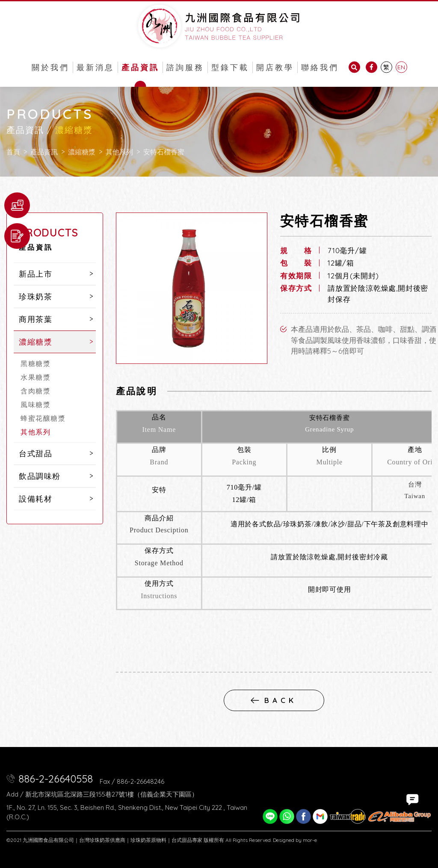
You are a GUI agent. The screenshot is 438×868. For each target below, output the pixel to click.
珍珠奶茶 (36, 297)
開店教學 (275, 67)
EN (401, 67)
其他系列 (119, 152)
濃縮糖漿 (82, 152)
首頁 (13, 152)
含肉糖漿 (36, 391)
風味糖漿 (36, 404)
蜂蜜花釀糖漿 (43, 418)
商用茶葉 (36, 319)
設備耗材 (36, 499)
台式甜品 (36, 453)
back (274, 700)
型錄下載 (230, 67)
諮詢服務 (185, 67)
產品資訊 (140, 67)
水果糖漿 (36, 377)
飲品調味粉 (40, 476)
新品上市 (36, 274)
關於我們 (50, 67)
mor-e (310, 840)
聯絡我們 (320, 67)
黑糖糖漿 (36, 363)
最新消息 (95, 67)
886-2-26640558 (56, 779)
